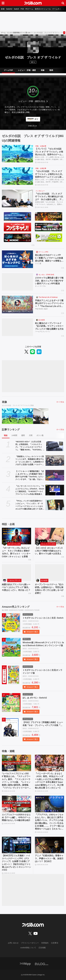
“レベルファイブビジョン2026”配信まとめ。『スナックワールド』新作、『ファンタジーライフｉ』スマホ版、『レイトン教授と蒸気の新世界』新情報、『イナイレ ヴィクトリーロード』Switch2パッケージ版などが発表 (16, 781)
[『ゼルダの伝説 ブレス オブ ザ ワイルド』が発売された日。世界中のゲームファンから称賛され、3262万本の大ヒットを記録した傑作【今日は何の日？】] (17, 176)
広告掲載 (42, 948)
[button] (33, 126)
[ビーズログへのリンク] (42, 964)
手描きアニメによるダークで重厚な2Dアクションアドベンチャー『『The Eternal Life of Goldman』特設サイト (49, 304)
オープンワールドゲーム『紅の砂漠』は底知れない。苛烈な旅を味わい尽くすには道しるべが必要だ (49, 589)
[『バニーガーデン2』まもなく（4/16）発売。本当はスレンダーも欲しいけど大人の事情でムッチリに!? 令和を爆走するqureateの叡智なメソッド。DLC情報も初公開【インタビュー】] (49, 763)
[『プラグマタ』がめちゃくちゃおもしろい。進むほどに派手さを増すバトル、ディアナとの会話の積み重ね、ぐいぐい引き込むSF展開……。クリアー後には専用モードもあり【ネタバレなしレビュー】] (49, 804)
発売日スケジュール (43, 9)
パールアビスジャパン (43, 332)
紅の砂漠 (42, 320)
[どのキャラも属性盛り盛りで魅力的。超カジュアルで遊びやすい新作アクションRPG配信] (17, 282)
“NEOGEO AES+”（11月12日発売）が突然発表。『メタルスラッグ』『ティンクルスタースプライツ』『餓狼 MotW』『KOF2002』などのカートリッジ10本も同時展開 (30, 446)
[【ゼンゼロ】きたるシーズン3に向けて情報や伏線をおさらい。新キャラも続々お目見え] (49, 536)
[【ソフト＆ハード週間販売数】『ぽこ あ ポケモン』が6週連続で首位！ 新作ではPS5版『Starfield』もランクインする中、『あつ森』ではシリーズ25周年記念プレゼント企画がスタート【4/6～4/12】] (55, 475)
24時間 (14, 435)
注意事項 (55, 943)
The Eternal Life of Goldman (48, 297)
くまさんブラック (14, 580)
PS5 (22, 9)
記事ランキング (11, 430)
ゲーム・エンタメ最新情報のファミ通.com (16, 33)
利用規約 (45, 943)
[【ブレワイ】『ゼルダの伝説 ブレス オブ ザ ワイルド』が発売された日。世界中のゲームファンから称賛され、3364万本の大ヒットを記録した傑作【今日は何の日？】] (17, 154)
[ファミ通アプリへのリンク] (25, 964)
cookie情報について (28, 948)
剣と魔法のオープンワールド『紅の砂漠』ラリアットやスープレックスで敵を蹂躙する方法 (49, 326)
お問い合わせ (13, 943)
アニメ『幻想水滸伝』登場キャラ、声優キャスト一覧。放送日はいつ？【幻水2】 (49, 858)
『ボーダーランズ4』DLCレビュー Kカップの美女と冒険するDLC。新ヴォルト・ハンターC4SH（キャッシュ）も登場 (16, 552)
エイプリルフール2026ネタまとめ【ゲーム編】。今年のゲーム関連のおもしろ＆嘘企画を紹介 (16, 817)
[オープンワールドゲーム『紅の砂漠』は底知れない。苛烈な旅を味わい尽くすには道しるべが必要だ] (49, 572)
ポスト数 (40, 435)
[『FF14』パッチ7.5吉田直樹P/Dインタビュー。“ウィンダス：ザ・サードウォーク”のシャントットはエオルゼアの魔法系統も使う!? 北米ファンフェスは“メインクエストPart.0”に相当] (55, 505)
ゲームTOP (8, 70)
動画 (51, 70)
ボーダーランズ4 (14, 544)
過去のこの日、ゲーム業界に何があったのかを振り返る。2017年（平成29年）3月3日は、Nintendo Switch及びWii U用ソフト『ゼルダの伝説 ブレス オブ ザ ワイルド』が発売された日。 (49, 158)
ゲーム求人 (57, 9)
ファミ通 (38, 264)
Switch (16, 9)
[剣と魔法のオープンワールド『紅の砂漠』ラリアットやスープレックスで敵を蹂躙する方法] (17, 327)
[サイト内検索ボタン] (63, 3)
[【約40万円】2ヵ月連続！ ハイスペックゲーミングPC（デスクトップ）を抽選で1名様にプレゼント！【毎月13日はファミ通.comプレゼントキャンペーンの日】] (16, 845)
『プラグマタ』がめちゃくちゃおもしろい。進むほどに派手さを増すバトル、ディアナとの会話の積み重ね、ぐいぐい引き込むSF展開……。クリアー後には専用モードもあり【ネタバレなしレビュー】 (49, 822)
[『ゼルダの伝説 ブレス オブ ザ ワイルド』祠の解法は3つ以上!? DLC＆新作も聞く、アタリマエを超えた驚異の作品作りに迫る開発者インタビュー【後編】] (17, 199)
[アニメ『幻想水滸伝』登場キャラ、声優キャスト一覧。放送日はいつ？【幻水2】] (49, 845)
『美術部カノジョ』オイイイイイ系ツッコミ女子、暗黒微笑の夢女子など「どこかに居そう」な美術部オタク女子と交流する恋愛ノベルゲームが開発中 (30, 461)
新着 (3, 9)
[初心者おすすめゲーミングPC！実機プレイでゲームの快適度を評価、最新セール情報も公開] (17, 259)
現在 (6, 435)
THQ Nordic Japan (41, 309)
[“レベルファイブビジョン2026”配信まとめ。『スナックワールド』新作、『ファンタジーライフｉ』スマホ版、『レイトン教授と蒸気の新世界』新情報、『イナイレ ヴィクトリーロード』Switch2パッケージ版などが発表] (16, 763)
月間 (31, 435)
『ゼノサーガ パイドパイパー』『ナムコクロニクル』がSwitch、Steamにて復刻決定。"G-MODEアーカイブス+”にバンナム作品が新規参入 (30, 490)
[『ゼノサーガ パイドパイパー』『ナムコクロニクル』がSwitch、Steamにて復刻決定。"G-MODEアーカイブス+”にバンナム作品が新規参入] (55, 490)
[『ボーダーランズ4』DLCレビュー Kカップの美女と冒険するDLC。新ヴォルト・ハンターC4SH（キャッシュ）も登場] (16, 536)
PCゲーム (29, 9)
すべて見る (60, 402)
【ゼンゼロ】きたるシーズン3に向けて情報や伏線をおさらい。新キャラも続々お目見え (49, 551)
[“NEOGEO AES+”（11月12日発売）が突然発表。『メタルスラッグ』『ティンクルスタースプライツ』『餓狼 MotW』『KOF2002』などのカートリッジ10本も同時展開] (55, 446)
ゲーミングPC (43, 252)
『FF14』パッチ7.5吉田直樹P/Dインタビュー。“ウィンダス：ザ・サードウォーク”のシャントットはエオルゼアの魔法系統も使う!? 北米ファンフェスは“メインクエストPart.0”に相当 (30, 505)
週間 (23, 435)
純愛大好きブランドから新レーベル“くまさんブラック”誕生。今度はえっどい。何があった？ (16, 587)
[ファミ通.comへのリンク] (33, 3)
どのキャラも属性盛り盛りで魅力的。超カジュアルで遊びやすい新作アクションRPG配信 (49, 281)
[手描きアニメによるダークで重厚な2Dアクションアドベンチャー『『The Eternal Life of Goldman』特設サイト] (17, 305)
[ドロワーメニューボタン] (3, 3)
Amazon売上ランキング (16, 607)
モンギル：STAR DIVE (46, 275)
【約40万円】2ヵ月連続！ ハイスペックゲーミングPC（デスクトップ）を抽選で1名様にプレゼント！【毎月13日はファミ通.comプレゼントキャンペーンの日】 (16, 863)
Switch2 (9, 9)
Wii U (33, 62)
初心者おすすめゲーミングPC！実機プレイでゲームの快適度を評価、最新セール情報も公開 (49, 258)
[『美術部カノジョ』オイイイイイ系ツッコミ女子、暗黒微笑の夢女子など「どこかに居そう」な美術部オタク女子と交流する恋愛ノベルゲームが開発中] (55, 460)
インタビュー (40, 191)
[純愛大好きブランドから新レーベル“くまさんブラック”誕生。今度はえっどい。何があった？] (16, 572)
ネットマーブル (40, 286)
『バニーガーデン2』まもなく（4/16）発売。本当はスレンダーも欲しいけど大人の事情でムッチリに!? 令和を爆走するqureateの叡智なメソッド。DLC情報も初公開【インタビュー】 (49, 781)
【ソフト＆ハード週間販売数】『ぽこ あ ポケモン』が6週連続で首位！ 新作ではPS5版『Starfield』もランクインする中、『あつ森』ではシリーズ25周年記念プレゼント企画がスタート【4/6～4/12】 (30, 475)
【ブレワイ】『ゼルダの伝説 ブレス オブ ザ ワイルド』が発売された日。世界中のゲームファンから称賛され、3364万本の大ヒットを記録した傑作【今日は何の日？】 (49, 152)
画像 (43, 70)
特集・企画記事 (41, 146)
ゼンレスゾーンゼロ (48, 544)
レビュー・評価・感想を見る (32, 101)
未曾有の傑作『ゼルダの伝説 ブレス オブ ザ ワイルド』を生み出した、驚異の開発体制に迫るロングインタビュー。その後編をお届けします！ (49, 203)
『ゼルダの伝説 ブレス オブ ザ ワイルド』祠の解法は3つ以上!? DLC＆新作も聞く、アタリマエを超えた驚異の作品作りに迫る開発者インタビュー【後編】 (49, 197)
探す (37, 119)
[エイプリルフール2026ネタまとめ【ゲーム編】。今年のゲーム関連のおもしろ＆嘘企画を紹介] (16, 804)
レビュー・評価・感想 (27, 70)
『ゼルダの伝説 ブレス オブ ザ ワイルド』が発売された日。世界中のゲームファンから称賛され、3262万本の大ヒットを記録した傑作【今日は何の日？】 (49, 174)
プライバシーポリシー (30, 943)
